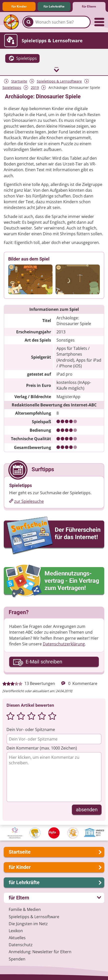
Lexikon (16, 930)
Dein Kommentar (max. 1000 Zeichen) (42, 747)
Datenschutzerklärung (64, 643)
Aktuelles (17, 937)
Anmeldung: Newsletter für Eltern (40, 951)
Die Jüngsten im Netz (28, 923)
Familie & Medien (25, 909)
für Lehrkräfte (54, 6)
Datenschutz (21, 944)
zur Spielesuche (29, 501)
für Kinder (19, 6)
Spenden (17, 958)
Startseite (19, 80)
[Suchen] (29, 22)
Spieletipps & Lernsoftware (59, 80)
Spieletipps (12, 87)
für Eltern (89, 6)
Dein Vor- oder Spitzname (31, 729)
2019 (35, 87)
